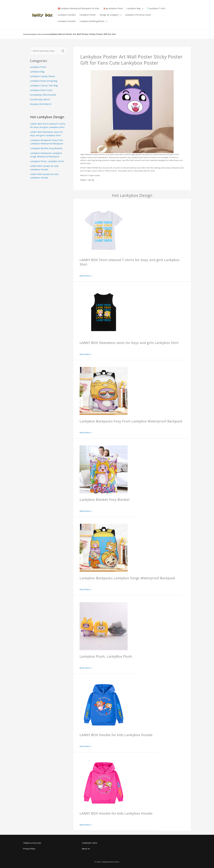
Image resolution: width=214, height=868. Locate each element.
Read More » (86, 276)
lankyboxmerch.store (110, 862)
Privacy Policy (29, 849)
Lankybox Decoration (38, 34)
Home (26, 34)
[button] (135, 9)
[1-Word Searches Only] (45, 51)
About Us (86, 849)
